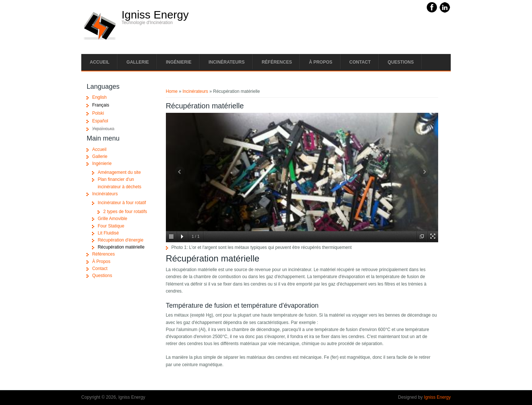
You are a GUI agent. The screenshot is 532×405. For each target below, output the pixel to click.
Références (277, 62)
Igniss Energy (155, 15)
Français (100, 105)
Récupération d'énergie (120, 240)
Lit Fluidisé (108, 233)
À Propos (320, 62)
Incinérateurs (226, 62)
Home (172, 91)
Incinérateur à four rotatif (122, 203)
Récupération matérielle (121, 247)
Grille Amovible (112, 219)
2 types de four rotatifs (125, 212)
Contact (360, 62)
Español (100, 121)
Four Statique (111, 226)
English (99, 97)
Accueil (100, 62)
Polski (98, 113)
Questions (401, 62)
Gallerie (138, 62)
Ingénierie (179, 62)
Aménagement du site (119, 172)
